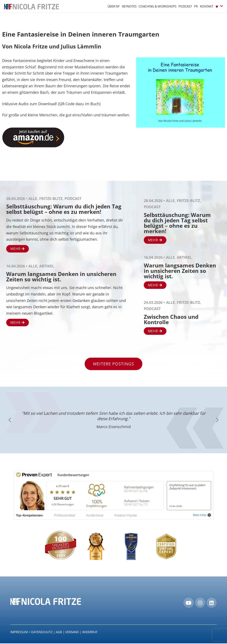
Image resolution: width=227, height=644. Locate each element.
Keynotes (129, 6)
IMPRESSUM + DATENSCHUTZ (31, 633)
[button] (10, 420)
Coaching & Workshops (157, 6)
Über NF (114, 6)
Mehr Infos (202, 515)
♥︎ (219, 6)
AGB (59, 633)
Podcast (185, 6)
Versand (72, 633)
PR (196, 6)
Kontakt (207, 6)
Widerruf (90, 633)
